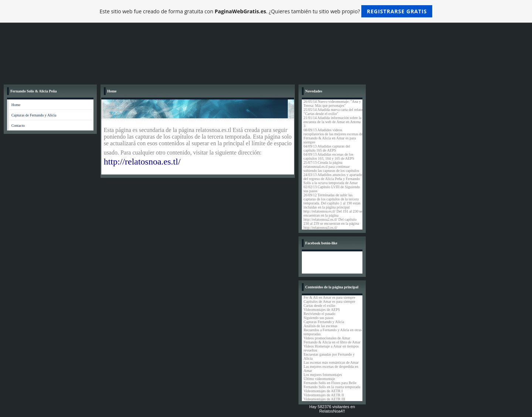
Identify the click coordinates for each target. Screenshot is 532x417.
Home (16, 105)
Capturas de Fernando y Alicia (34, 115)
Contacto (18, 126)
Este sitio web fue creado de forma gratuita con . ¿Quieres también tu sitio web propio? (266, 11)
